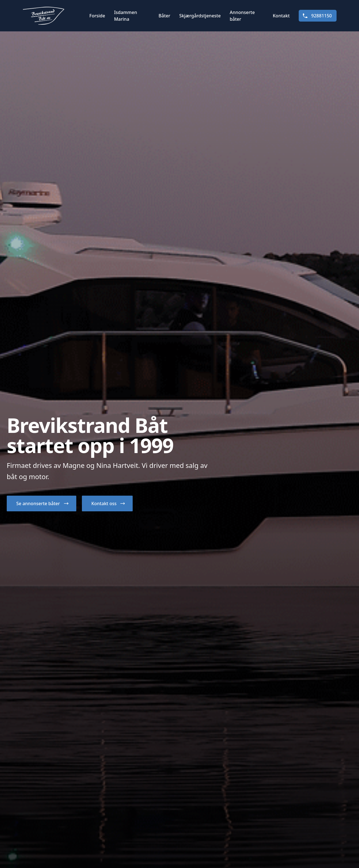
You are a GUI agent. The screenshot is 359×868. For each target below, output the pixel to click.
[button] (42, 503)
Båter (164, 16)
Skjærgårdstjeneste (200, 16)
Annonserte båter (242, 16)
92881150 (317, 16)
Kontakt (281, 16)
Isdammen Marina (126, 16)
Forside (97, 16)
